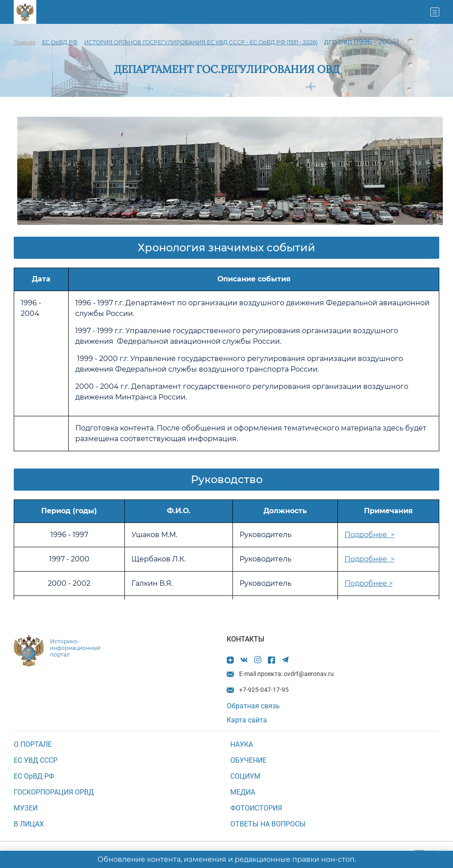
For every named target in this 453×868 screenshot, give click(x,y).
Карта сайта (247, 720)
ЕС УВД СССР (36, 760)
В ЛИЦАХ (29, 824)
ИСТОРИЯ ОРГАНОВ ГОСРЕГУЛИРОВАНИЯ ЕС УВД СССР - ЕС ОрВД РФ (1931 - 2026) (201, 42)
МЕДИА (243, 792)
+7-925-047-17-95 (214, 12)
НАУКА (242, 744)
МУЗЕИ (26, 808)
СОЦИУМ (245, 776)
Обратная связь (253, 706)
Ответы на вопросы (268, 824)
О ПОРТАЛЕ (33, 744)
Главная (25, 42)
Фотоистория (256, 808)
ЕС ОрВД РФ (60, 42)
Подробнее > (370, 535)
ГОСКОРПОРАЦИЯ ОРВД (54, 792)
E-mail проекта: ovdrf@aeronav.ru (253, 12)
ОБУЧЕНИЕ (248, 760)
